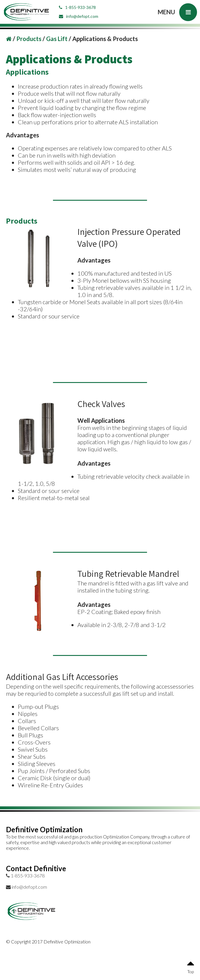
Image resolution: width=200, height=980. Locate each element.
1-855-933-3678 (77, 7)
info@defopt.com (79, 16)
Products (29, 39)
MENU (177, 12)
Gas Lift (57, 39)
